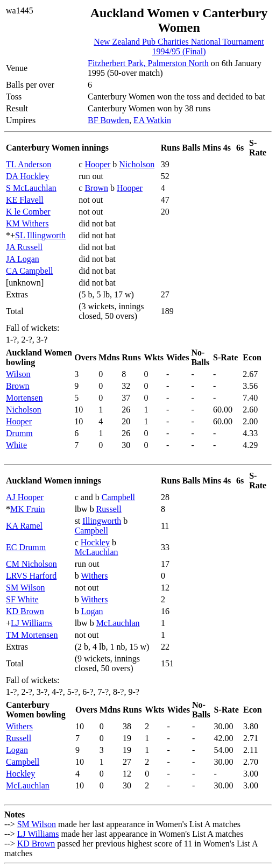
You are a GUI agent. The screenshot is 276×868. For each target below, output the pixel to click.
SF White (22, 599)
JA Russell (24, 247)
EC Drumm (26, 547)
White (16, 445)
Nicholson (137, 164)
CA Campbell (30, 271)
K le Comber (28, 212)
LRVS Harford (31, 576)
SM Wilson (25, 588)
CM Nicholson (31, 564)
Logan (92, 611)
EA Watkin (152, 120)
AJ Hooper (25, 497)
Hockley (95, 542)
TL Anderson (29, 164)
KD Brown (25, 611)
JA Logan (23, 259)
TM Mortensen (32, 635)
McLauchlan (97, 552)
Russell (109, 509)
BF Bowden (108, 120)
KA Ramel (24, 526)
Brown (96, 188)
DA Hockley (27, 176)
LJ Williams (32, 623)
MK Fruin (27, 509)
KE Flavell (25, 200)
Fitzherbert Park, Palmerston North (148, 63)
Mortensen (24, 398)
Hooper (97, 164)
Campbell (118, 497)
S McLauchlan (31, 188)
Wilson (18, 374)
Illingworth (102, 521)
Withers (94, 576)
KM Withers (27, 223)
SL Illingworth (40, 235)
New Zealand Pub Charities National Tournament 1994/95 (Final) (179, 47)
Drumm (19, 433)
